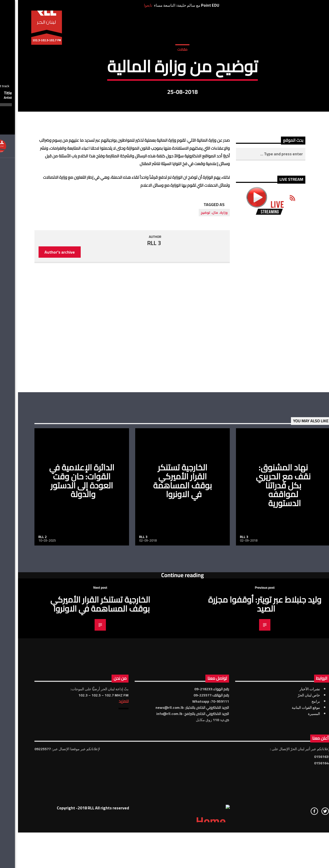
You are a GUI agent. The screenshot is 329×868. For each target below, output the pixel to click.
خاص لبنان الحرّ (291, 851)
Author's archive (42, 408)
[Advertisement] (253, 460)
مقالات (164, 105)
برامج (298, 857)
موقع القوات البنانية (288, 863)
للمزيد (106, 857)
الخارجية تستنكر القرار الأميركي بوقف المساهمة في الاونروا (165, 637)
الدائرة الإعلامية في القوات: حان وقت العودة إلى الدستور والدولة (64, 637)
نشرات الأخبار (292, 845)
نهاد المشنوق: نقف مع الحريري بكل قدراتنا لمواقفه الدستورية (265, 641)
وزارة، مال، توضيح (196, 369)
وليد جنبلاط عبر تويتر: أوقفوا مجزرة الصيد (247, 760)
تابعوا (130, 5)
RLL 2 (24, 693)
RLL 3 (136, 399)
